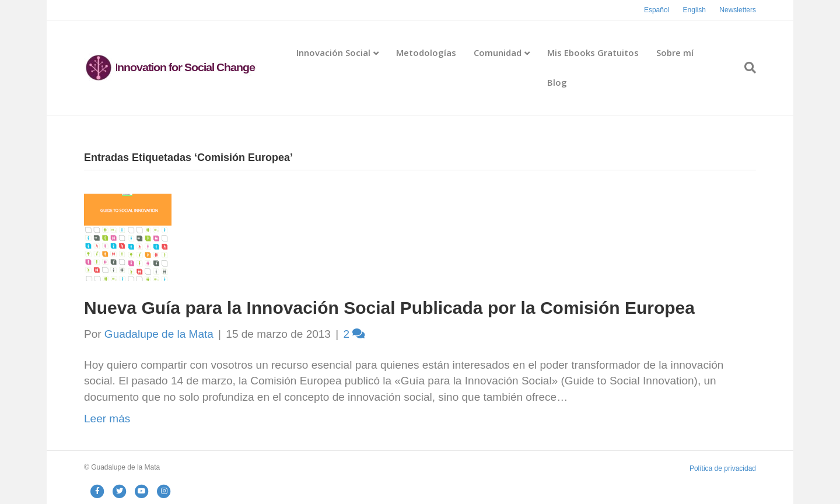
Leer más (107, 419)
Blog (557, 82)
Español (657, 10)
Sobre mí (675, 52)
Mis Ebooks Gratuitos (593, 52)
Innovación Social (333, 52)
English (694, 10)
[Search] (746, 68)
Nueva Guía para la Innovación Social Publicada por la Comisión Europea (389, 308)
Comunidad (498, 52)
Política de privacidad (723, 468)
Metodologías (426, 52)
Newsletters (738, 10)
